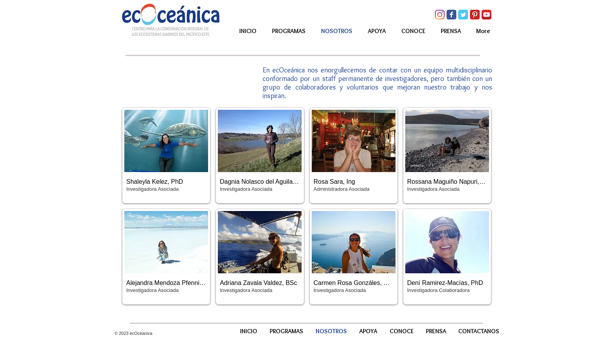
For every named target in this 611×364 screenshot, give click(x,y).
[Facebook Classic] (451, 15)
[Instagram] (440, 15)
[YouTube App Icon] (487, 15)
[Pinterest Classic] (475, 15)
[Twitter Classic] (463, 15)
